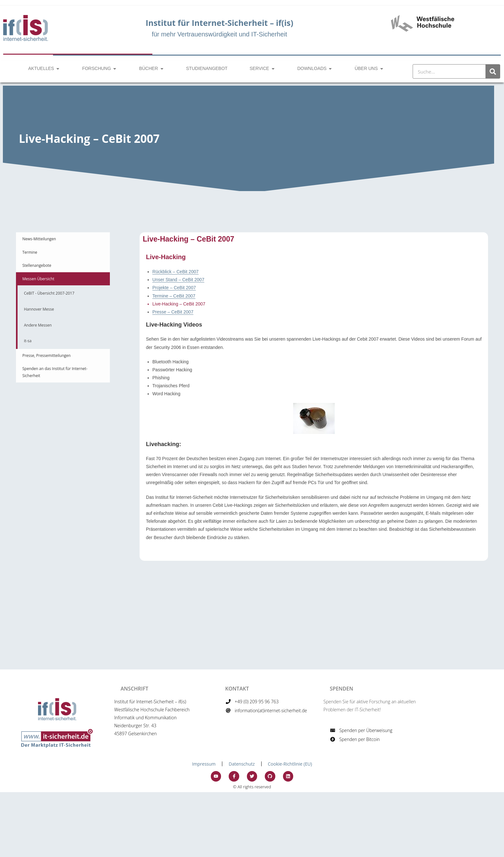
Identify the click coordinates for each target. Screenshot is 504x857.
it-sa (28, 341)
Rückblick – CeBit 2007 (176, 272)
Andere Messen (38, 325)
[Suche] (493, 71)
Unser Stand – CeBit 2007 (178, 280)
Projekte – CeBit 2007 (174, 288)
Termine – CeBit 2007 (174, 296)
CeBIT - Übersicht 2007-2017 (49, 293)
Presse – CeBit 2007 (173, 312)
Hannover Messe (39, 309)
